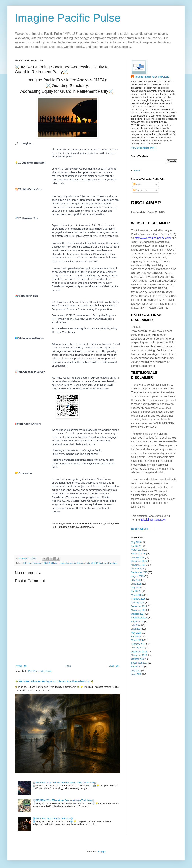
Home (68, 666)
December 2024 (139, 606)
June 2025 (136, 584)
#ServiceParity (83, 563)
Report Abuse (139, 529)
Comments (140, 190)
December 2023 (139, 652)
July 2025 (136, 580)
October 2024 (138, 614)
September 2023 (139, 663)
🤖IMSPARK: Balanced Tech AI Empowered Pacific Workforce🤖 (65, 783)
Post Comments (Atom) (40, 671)
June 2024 (136, 629)
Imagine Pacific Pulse (68, 18)
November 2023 (139, 655)
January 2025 (138, 603)
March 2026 (137, 550)
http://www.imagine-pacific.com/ (153, 238)
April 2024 (136, 636)
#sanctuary (71, 563)
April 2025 (136, 591)
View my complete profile (143, 148)
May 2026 (136, 542)
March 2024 (137, 640)
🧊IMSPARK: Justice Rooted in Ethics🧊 (53, 819)
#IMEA (47, 563)
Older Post (114, 666)
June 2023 (136, 674)
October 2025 (138, 569)
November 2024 (139, 610)
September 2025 (139, 572)
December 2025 (139, 561)
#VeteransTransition (108, 563)
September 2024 (139, 618)
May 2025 (136, 588)
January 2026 (138, 557)
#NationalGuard (58, 563)
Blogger (102, 852)
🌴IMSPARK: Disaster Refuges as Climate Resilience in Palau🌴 (54, 682)
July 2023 (136, 670)
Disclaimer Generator (153, 520)
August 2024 (137, 622)
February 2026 (138, 554)
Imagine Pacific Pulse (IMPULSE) (152, 77)
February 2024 (138, 644)
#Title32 (94, 563)
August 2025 (137, 576)
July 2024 (136, 625)
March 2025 (137, 595)
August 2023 (137, 667)
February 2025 (138, 599)
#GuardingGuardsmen (33, 563)
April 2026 (136, 546)
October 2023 (138, 659)
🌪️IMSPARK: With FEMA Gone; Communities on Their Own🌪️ (64, 800)
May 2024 (136, 633)
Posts (137, 184)
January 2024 (138, 648)
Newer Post (21, 666)
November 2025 (139, 565)
